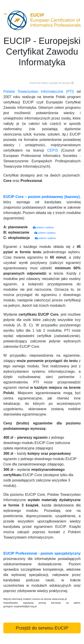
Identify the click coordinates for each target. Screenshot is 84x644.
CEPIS (53, 150)
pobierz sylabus (43, 227)
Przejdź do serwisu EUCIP (42, 628)
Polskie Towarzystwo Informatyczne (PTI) (39, 92)
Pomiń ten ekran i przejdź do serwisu (52, 83)
